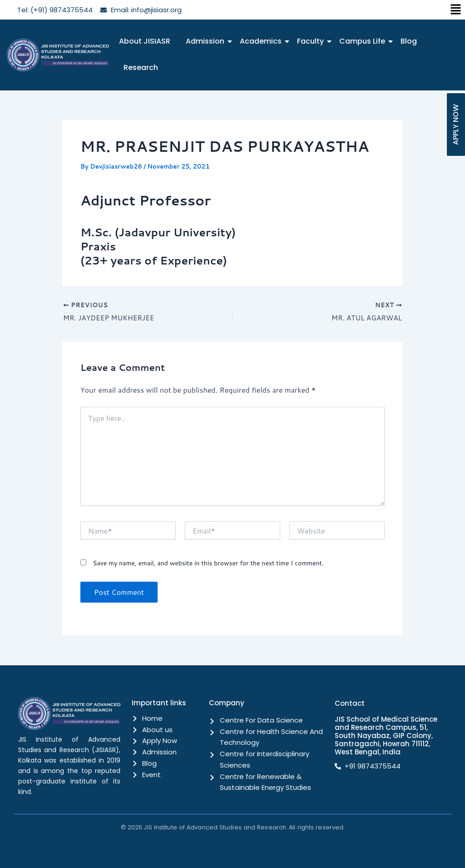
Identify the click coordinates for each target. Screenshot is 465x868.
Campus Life (364, 41)
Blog (409, 41)
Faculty (312, 41)
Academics (262, 41)
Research (141, 67)
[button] (456, 10)
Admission (207, 41)
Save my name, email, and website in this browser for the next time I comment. (208, 564)
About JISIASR (145, 41)
